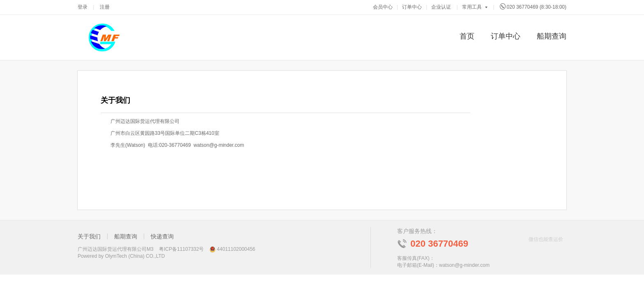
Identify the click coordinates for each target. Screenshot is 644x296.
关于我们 (89, 236)
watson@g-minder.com (464, 265)
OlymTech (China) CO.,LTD (135, 256)
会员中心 (383, 7)
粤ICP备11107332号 (181, 249)
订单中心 (412, 7)
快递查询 (162, 236)
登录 (83, 7)
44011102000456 (236, 249)
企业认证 (441, 7)
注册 (105, 7)
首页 (467, 36)
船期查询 (552, 36)
